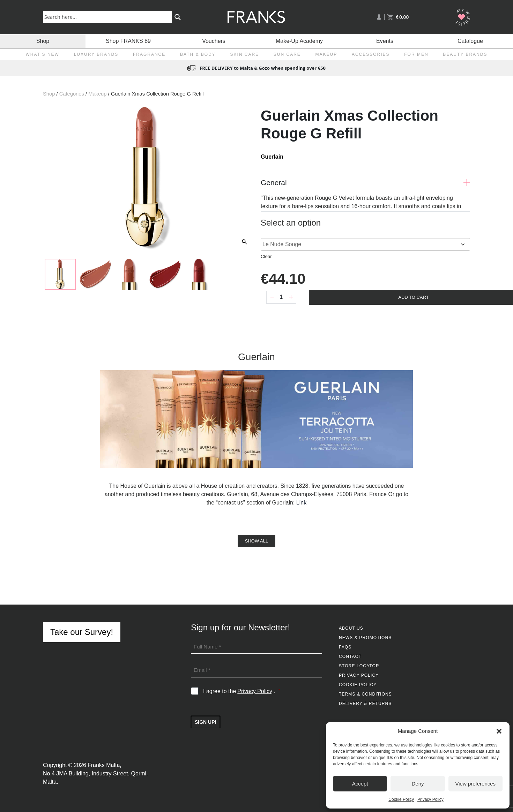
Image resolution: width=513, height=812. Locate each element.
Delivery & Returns (365, 704)
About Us (351, 628)
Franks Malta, (105, 765)
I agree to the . (242, 691)
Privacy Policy (430, 799)
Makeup (326, 54)
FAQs (345, 647)
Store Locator (359, 666)
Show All (256, 541)
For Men (416, 54)
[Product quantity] (281, 297)
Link (301, 503)
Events (385, 41)
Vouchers (214, 41)
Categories (72, 94)
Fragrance (149, 54)
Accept (360, 784)
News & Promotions (365, 638)
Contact (350, 657)
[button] (499, 731)
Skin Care (244, 54)
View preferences (476, 784)
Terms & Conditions (365, 694)
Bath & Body (198, 54)
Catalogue (470, 41)
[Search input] (109, 17)
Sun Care (287, 54)
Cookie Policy (401, 799)
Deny (418, 784)
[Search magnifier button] (178, 17)
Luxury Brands (96, 54)
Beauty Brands (465, 54)
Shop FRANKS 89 (128, 41)
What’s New (43, 54)
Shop (43, 41)
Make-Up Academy (299, 41)
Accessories (371, 54)
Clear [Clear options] (266, 256)
